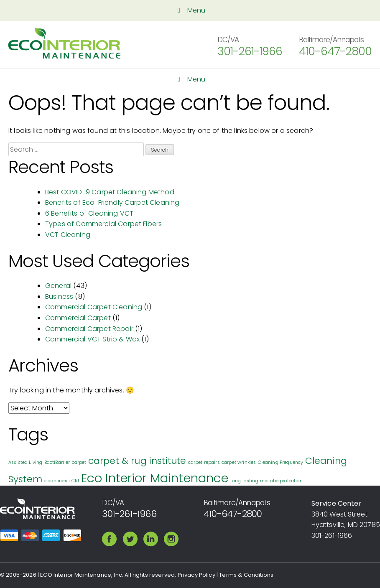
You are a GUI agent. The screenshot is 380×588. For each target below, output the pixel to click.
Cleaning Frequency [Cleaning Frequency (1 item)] (281, 462)
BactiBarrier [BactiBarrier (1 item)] (57, 462)
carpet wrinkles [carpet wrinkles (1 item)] (239, 462)
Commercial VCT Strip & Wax (92, 339)
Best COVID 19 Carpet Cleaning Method (110, 192)
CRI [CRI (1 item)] (75, 481)
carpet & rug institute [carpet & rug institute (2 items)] (137, 461)
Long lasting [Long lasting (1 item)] (244, 481)
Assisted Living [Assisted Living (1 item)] (25, 462)
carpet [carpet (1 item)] (79, 462)
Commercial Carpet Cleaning (94, 307)
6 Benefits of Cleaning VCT (89, 213)
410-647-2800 (335, 51)
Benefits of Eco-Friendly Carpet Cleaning (112, 202)
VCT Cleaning (68, 235)
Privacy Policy (196, 575)
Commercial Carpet (78, 318)
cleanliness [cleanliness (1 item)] (57, 481)
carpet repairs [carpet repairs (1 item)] (204, 462)
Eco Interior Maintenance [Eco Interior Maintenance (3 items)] (155, 478)
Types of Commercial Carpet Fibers (103, 224)
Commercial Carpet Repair (89, 329)
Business (59, 297)
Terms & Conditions (246, 575)
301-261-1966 (250, 51)
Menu (190, 10)
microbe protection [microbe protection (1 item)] (281, 481)
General (58, 286)
